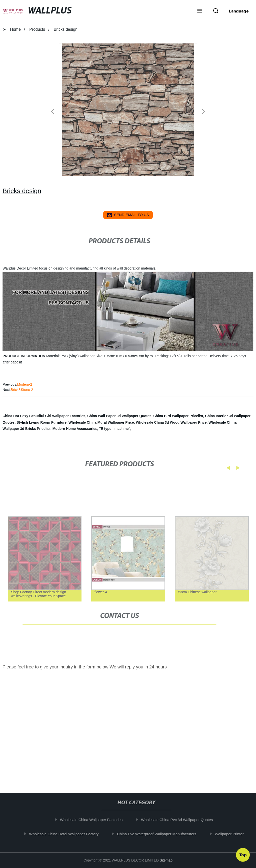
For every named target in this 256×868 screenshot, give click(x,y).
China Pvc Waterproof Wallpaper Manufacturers (160, 834)
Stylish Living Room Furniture (41, 422)
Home (15, 29)
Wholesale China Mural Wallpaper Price (101, 422)
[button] (200, 11)
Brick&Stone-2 (22, 390)
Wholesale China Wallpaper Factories (94, 820)
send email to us (128, 215)
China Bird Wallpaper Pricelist (178, 416)
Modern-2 (25, 384)
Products (37, 29)
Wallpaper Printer (232, 834)
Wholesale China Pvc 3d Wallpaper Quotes (180, 820)
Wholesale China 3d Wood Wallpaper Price (171, 422)
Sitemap (166, 860)
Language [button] (239, 11)
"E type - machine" (115, 429)
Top (243, 854)
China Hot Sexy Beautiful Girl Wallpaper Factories (44, 416)
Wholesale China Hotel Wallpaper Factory (67, 834)
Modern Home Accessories (75, 429)
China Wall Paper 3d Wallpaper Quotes (119, 416)
